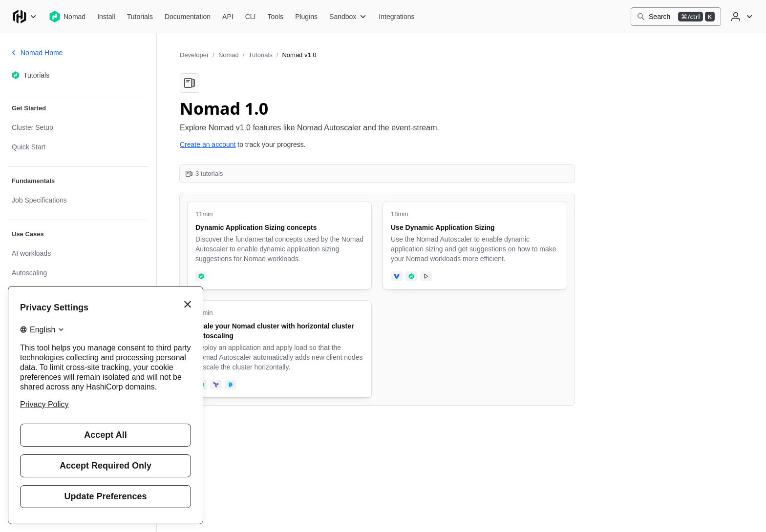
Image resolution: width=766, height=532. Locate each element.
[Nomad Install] (106, 17)
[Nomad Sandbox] (348, 17)
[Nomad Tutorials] (140, 17)
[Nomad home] (67, 17)
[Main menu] (24, 17)
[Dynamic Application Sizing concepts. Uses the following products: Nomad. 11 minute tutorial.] (279, 246)
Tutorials (260, 55)
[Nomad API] (228, 17)
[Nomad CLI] (251, 17)
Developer (194, 55)
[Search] (676, 17)
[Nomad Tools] (275, 17)
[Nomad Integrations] (396, 17)
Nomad (229, 55)
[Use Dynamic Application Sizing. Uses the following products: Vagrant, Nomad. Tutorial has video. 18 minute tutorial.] (475, 246)
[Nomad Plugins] (306, 17)
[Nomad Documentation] (188, 17)
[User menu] (741, 17)
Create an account (208, 144)
